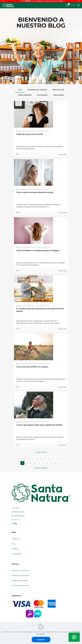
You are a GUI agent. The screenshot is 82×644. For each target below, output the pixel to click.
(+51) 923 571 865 (18, 512)
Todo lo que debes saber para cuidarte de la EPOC (40, 425)
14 (31, 463)
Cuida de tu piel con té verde (30, 134)
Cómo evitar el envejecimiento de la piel (35, 192)
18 (47, 463)
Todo (20, 90)
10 (58, 459)
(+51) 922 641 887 (18, 516)
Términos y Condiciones (20, 570)
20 (55, 463)
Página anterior (41, 452)
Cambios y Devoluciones (21, 575)
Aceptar (41, 639)
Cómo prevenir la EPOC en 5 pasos (32, 367)
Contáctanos (16, 554)
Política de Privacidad (20, 580)
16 (39, 463)
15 (35, 463)
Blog (13, 544)
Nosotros (15, 549)
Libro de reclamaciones (20, 585)
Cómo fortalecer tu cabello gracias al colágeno (38, 251)
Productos (15, 539)
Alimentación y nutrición (37, 90)
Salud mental (58, 95)
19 (51, 463)
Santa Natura (23, 131)
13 (27, 463)
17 (43, 463)
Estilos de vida (58, 90)
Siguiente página (41, 468)
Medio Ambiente (25, 95)
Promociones (42, 95)
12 (22, 463)
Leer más (63, 154)
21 (60, 463)
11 (62, 459)
